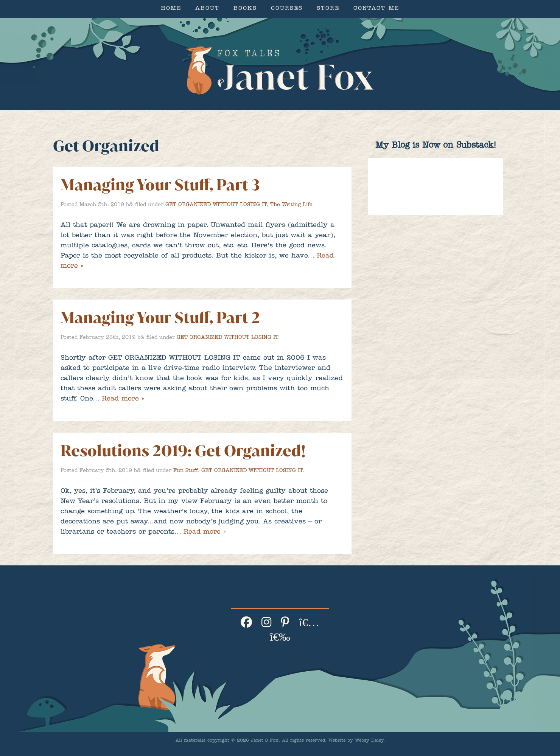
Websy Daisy (369, 741)
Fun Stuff (186, 471)
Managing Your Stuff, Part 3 (160, 185)
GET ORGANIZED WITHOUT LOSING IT (216, 205)
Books (245, 9)
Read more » (123, 399)
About (207, 9)
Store (328, 9)
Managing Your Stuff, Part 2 (160, 317)
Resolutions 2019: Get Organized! (183, 451)
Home (171, 9)
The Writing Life (291, 205)
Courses (287, 9)
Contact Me (376, 9)
